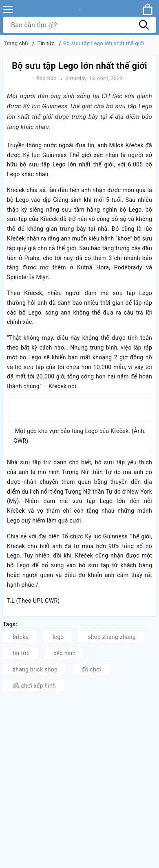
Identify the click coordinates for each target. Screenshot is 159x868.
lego (58, 637)
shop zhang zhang (112, 637)
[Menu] (8, 10)
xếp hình (64, 653)
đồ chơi (91, 669)
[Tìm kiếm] (144, 25)
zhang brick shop (35, 669)
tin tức (21, 653)
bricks (21, 637)
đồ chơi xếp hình (34, 686)
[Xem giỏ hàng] (148, 9)
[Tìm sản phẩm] (79, 25)
